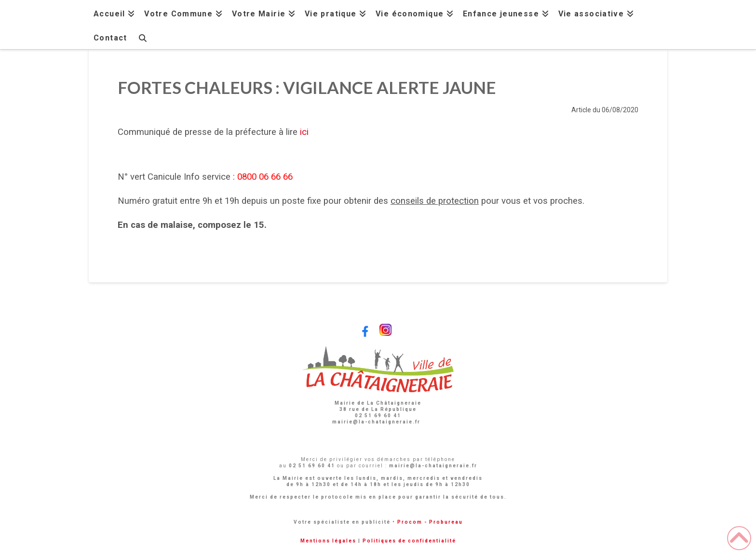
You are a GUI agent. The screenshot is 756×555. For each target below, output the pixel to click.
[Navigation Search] (142, 37)
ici (304, 132)
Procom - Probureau (430, 522)
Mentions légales (328, 541)
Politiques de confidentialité (409, 541)
